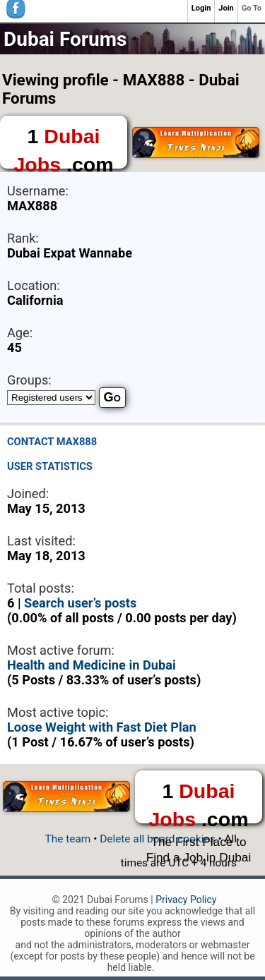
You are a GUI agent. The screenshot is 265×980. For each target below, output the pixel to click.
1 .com (64, 147)
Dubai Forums (65, 39)
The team (68, 839)
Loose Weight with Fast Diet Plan (102, 727)
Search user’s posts (80, 603)
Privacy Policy (186, 900)
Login (201, 8)
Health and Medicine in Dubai (92, 665)
